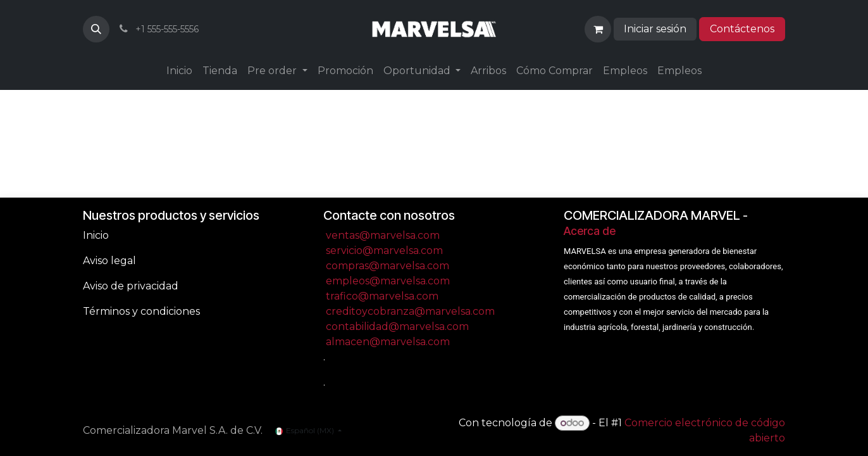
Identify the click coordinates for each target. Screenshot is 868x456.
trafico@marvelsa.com (382, 296)
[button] (96, 29)
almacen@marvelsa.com (388, 342)
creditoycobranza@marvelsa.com (410, 311)
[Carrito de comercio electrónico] (598, 29)
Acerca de (590, 231)
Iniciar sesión (655, 29)
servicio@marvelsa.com (384, 250)
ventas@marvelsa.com (383, 235)
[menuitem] (179, 71)
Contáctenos (742, 29)
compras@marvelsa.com (387, 266)
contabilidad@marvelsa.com (397, 326)
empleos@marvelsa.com (388, 281)
